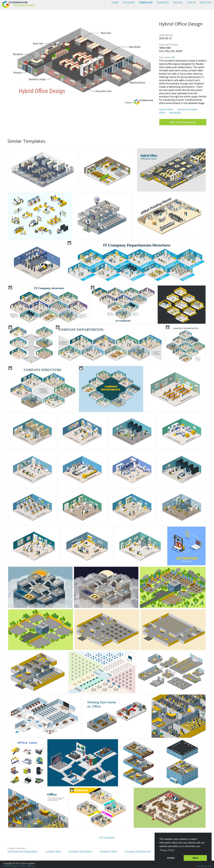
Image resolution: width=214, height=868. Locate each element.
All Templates (107, 838)
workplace (175, 113)
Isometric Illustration (80, 852)
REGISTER (206, 3)
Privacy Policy (10, 866)
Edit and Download (183, 122)
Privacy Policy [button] (167, 850)
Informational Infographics (23, 852)
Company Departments (138, 852)
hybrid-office (166, 109)
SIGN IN (191, 3)
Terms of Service (27, 866)
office (162, 113)
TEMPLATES (146, 3)
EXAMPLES (163, 3)
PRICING (178, 3)
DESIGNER (129, 3)
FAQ (209, 866)
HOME (115, 3)
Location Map (53, 852)
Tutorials (200, 866)
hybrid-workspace (187, 109)
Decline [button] (171, 858)
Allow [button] (195, 858)
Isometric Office (108, 852)
